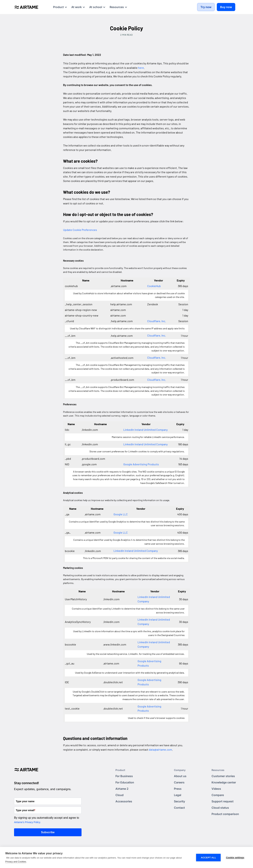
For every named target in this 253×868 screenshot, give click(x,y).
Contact (179, 808)
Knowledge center (224, 782)
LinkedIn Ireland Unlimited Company (145, 430)
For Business (124, 776)
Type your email (26, 810)
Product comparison (225, 814)
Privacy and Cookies (16, 862)
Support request (223, 801)
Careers (179, 782)
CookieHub (154, 286)
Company (180, 770)
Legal (178, 795)
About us (180, 776)
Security (179, 801)
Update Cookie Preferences (80, 230)
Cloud (119, 795)
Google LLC (121, 514)
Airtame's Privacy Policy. (27, 822)
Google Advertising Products (141, 464)
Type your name (25, 801)
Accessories (124, 801)
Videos (216, 789)
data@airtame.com (160, 749)
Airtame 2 (122, 789)
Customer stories (223, 776)
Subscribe (48, 832)
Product (120, 770)
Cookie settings (235, 858)
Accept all (208, 858)
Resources (218, 770)
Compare (218, 795)
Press (178, 789)
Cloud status (220, 808)
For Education (125, 782)
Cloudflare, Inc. (157, 321)
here (141, 68)
